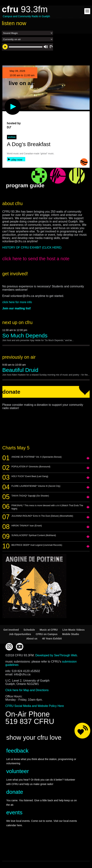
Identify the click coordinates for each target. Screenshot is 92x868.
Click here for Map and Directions (27, 690)
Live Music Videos (73, 630)
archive (12, 137)
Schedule (29, 630)
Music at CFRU (49, 630)
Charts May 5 (16, 448)
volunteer (17, 771)
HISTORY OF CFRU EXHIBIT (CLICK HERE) (32, 248)
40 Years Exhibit (52, 639)
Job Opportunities (20, 634)
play (7, 100)
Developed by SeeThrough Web (56, 655)
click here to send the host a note (36, 259)
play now (17, 160)
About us (32, 639)
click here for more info (17, 302)
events (14, 812)
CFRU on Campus (47, 634)
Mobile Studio (71, 634)
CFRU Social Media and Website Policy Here (35, 706)
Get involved (11, 630)
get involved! (15, 274)
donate (15, 792)
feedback (17, 751)
